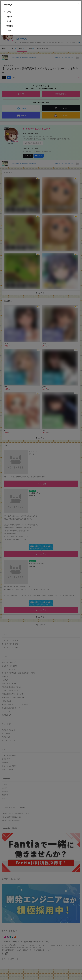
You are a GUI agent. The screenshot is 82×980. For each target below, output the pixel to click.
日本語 (9, 12)
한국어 (9, 31)
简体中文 (10, 21)
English (9, 17)
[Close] (78, 4)
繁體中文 (10, 26)
